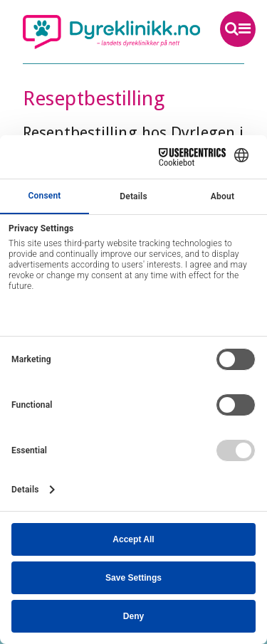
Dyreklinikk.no (111, 32)
